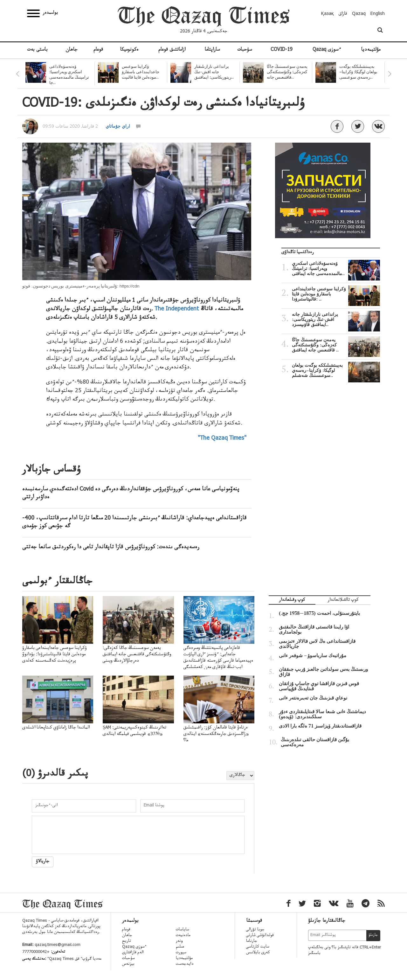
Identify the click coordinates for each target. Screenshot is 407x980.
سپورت (181, 953)
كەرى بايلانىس (258, 953)
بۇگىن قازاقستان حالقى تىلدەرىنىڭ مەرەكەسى (315, 742)
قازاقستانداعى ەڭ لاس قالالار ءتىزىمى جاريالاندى (317, 644)
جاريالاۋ (43, 862)
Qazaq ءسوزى (327, 50)
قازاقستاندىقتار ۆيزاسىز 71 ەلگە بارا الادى (320, 726)
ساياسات (183, 930)
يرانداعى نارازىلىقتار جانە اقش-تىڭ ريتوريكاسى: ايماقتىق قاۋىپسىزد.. (336, 319)
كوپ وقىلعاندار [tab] (292, 601)
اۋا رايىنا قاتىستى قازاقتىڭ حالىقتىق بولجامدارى (314, 629)
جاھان (72, 50)
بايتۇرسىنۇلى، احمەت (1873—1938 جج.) (319, 613)
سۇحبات (245, 50)
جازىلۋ (373, 935)
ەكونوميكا (129, 50)
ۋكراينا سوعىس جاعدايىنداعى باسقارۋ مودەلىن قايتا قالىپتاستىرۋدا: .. (336, 294)
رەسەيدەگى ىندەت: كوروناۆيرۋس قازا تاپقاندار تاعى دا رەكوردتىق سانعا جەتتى (111, 548)
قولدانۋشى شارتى (260, 936)
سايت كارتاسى (258, 947)
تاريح (127, 941)
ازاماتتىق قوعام (172, 50)
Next (390, 74)
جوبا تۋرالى (255, 930)
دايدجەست (185, 964)
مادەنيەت (183, 936)
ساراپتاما (212, 50)
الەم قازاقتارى (133, 953)
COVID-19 (281, 50)
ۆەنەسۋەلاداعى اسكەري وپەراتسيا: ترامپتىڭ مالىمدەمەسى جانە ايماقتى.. (336, 268)
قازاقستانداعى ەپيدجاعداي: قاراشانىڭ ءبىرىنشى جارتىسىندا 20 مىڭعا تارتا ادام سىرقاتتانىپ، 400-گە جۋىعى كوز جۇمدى (135, 523)
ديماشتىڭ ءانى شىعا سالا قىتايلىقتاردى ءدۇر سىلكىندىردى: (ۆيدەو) (322, 714)
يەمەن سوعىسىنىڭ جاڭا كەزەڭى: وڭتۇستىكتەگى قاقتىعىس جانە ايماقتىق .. (336, 345)
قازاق (343, 14)
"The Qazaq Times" (222, 439)
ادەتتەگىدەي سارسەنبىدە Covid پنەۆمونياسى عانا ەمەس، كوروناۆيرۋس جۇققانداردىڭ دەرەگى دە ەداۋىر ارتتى (131, 494)
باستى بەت (37, 50)
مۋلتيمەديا (371, 50)
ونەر (179, 941)
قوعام (98, 50)
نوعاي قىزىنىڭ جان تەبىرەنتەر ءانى (313, 698)
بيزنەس (128, 964)
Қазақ (328, 14)
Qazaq (359, 14)
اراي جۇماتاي (118, 126)
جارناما (252, 941)
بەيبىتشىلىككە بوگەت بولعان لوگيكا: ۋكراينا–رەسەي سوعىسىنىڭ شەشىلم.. (336, 370)
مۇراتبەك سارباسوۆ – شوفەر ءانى (313, 656)
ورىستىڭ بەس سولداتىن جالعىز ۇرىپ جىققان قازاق (323, 672)
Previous (17, 74)
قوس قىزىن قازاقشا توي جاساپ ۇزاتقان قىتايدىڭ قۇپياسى (319, 686)
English (378, 14)
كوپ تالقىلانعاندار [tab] (343, 601)
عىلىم (180, 947)
